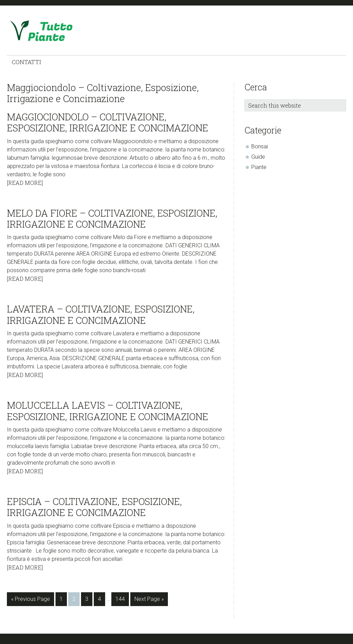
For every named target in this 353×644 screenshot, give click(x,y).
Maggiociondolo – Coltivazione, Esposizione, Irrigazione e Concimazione (108, 122)
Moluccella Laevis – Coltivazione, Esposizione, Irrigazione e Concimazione (108, 411)
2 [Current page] (76, 600)
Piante (259, 167)
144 (121, 600)
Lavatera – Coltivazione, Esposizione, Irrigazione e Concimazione (101, 314)
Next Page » (149, 600)
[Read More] (25, 183)
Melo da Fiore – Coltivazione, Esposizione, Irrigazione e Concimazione (112, 219)
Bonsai (260, 146)
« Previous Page (31, 600)
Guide (258, 157)
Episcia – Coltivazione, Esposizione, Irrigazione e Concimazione (94, 507)
